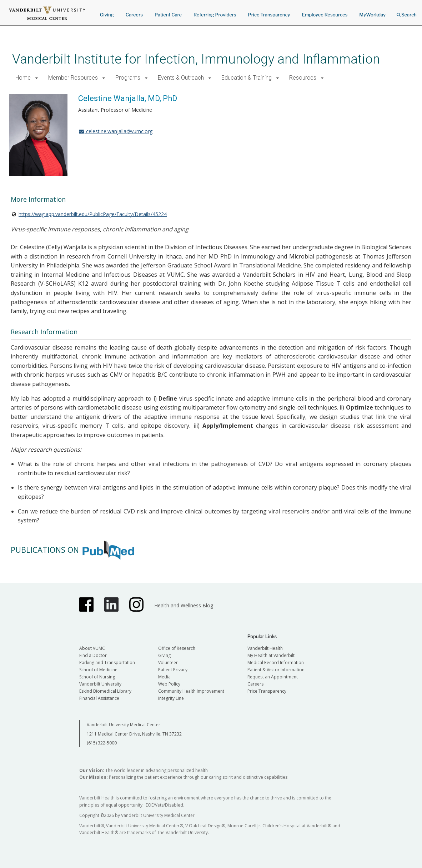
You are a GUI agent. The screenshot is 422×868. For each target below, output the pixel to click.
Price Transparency (269, 15)
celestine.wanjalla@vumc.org (115, 131)
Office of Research (177, 648)
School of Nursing (97, 677)
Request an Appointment (273, 677)
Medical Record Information (276, 663)
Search (407, 12)
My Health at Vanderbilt (271, 655)
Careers (134, 15)
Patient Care (168, 15)
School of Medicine (98, 670)
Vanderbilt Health (265, 648)
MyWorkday (372, 15)
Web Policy (169, 684)
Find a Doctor (93, 655)
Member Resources (73, 78)
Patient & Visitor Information (276, 670)
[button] (37, 78)
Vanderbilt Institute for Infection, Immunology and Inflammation (196, 59)
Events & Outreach (181, 78)
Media (164, 677)
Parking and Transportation (107, 663)
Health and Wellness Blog (184, 605)
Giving (107, 15)
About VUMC (92, 648)
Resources (303, 78)
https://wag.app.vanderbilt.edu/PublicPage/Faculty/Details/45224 (93, 214)
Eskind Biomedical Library (105, 691)
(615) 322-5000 (102, 743)
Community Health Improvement (191, 691)
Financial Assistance (99, 698)
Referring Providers (215, 15)
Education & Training (247, 78)
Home (23, 78)
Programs (128, 78)
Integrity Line (171, 698)
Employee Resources (325, 15)
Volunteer (168, 663)
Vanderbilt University (100, 684)
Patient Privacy (173, 670)
